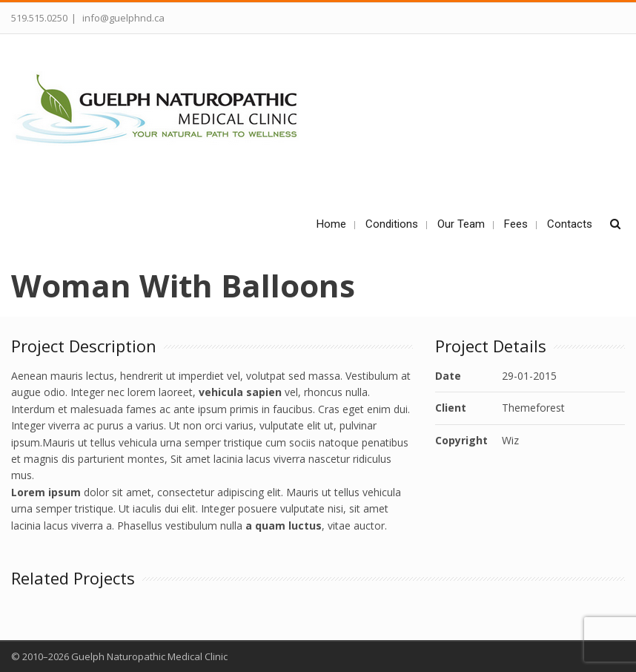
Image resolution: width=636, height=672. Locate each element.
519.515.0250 (39, 18)
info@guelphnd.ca (122, 18)
